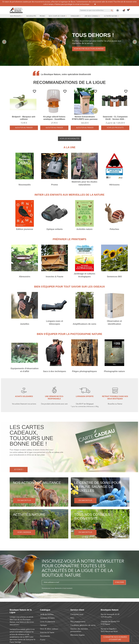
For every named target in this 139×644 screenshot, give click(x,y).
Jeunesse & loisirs (47, 618)
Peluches (114, 229)
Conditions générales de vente (83, 625)
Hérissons (114, 185)
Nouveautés (25, 185)
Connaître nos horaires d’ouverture (115, 638)
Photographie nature (114, 371)
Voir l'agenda (24, 532)
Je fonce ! (19, 470)
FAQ (72, 618)
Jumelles (25, 324)
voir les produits (115, 128)
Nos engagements (78, 622)
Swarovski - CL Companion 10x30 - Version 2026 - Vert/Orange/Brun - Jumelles (115, 119)
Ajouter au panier (24, 128)
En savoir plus (24, 501)
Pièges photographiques (84, 371)
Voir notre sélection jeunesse (89, 49)
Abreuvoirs (25, 277)
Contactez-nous (77, 614)
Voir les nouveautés (70, 139)
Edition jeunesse (25, 229)
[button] (124, 10)
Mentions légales (77, 635)
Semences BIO (114, 277)
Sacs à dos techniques (55, 371)
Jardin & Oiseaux (47, 614)
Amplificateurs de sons (84, 324)
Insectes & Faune (55, 277)
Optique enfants (55, 229)
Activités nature (84, 229)
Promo (54, 185)
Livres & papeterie (48, 622)
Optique (43, 625)
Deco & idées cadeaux (49, 629)
